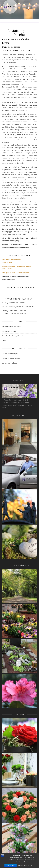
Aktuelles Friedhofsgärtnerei (12, 336)
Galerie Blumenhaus (9, 363)
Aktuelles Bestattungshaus (12, 326)
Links (4, 341)
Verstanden (11, 865)
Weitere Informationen (26, 865)
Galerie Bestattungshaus (11, 353)
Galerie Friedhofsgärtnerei (12, 358)
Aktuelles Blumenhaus (10, 331)
